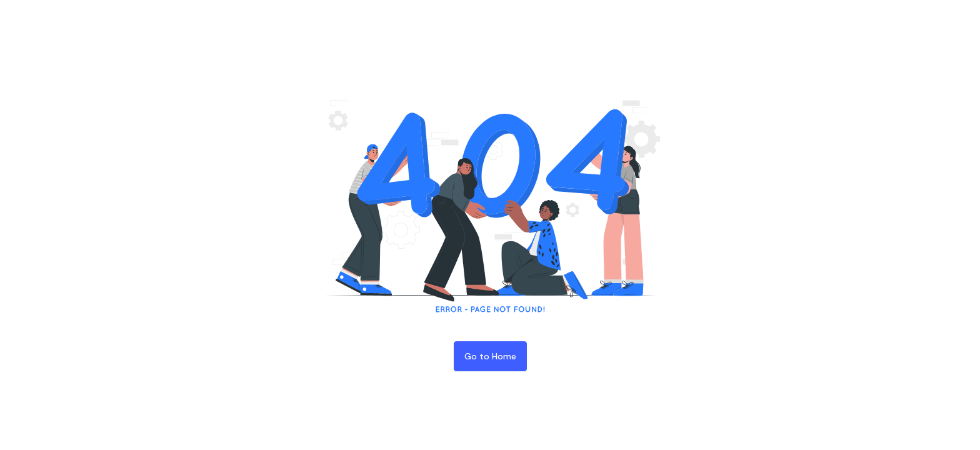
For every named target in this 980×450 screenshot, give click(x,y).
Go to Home (490, 356)
